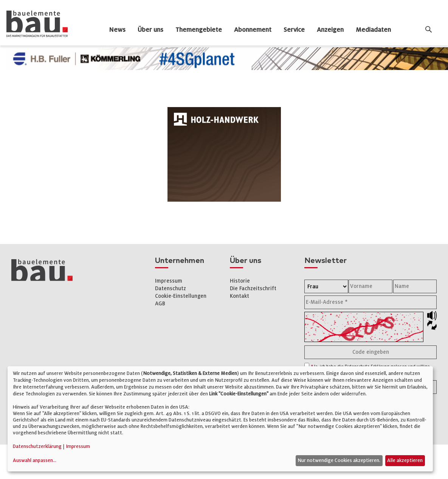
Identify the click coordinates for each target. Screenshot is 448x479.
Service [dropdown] (294, 30)
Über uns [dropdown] (150, 30)
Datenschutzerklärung (37, 446)
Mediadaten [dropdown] (373, 30)
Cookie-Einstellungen (181, 296)
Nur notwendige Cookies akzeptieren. (339, 460)
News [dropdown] (117, 30)
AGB (160, 304)
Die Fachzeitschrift (253, 288)
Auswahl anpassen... (35, 460)
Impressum (169, 281)
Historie (240, 281)
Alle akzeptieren (405, 460)
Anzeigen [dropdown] (330, 30)
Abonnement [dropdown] (253, 30)
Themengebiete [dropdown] (199, 30)
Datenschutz (171, 288)
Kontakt (240, 296)
